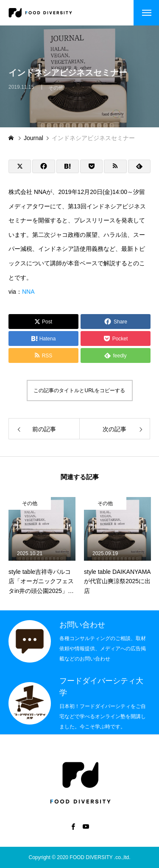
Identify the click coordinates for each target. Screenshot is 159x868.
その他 (56, 91)
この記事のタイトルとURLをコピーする (79, 390)
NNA (28, 292)
